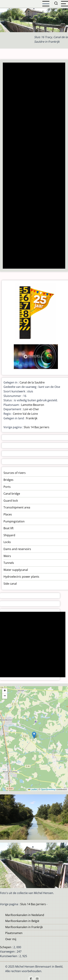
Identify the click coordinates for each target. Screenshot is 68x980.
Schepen (6, 947)
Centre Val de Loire (25, 414)
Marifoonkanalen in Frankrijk (24, 927)
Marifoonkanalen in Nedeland (25, 915)
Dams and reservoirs (17, 549)
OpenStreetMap (48, 789)
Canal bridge (12, 494)
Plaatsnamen (14, 933)
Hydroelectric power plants (21, 577)
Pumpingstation (14, 521)
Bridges (8, 480)
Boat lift (9, 528)
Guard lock (11, 501)
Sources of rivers (15, 473)
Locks (7, 542)
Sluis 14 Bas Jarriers (37, 427)
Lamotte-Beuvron (33, 405)
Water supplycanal (16, 570)
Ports (7, 487)
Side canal (10, 584)
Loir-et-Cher (31, 409)
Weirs (7, 556)
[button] (34, 735)
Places (8, 514)
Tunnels (9, 563)
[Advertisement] (34, 166)
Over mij (11, 939)
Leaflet (33, 789)
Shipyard (9, 535)
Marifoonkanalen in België (22, 921)
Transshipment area (17, 507)
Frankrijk (32, 418)
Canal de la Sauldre (32, 382)
